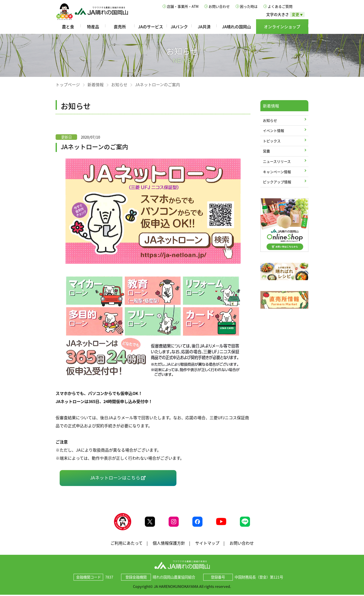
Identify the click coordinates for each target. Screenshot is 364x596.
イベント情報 (274, 130)
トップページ (68, 84)
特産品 (93, 27)
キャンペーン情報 (277, 172)
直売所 (120, 27)
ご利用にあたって (127, 544)
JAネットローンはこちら (115, 478)
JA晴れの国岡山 (236, 27)
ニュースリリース (277, 161)
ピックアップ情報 (277, 182)
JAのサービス (151, 27)
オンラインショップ (282, 27)
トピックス (272, 141)
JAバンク (179, 27)
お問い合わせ (219, 6)
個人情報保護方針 (169, 544)
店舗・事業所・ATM (183, 6)
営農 (266, 151)
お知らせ (119, 84)
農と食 (68, 27)
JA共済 (204, 27)
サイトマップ (207, 544)
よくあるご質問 (280, 6)
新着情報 (96, 84)
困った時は (249, 6)
